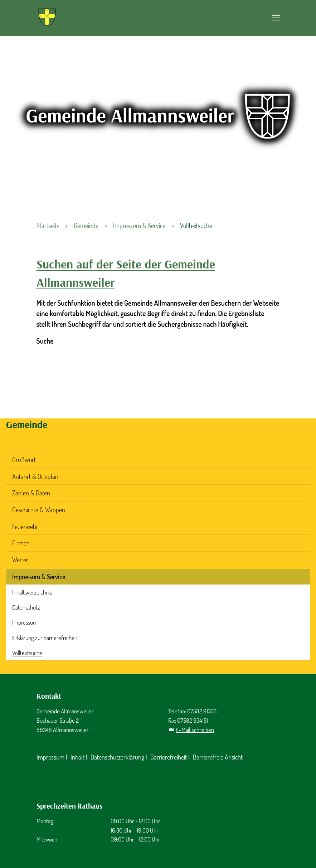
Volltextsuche (27, 653)
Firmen (21, 543)
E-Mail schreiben (195, 730)
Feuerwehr (25, 527)
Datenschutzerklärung (117, 757)
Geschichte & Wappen (39, 510)
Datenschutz (26, 607)
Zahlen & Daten (31, 493)
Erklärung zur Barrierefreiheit (45, 638)
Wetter (20, 560)
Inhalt (78, 757)
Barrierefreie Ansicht (218, 757)
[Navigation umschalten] (276, 18)
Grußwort (24, 460)
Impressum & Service (39, 577)
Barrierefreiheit (169, 757)
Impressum (25, 622)
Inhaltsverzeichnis (32, 592)
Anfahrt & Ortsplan (35, 476)
